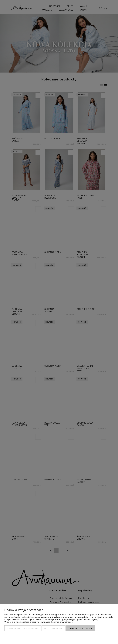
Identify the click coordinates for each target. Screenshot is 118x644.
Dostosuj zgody (53, 628)
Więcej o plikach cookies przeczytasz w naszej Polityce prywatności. (38, 622)
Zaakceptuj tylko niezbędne (23, 628)
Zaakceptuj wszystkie (80, 628)
